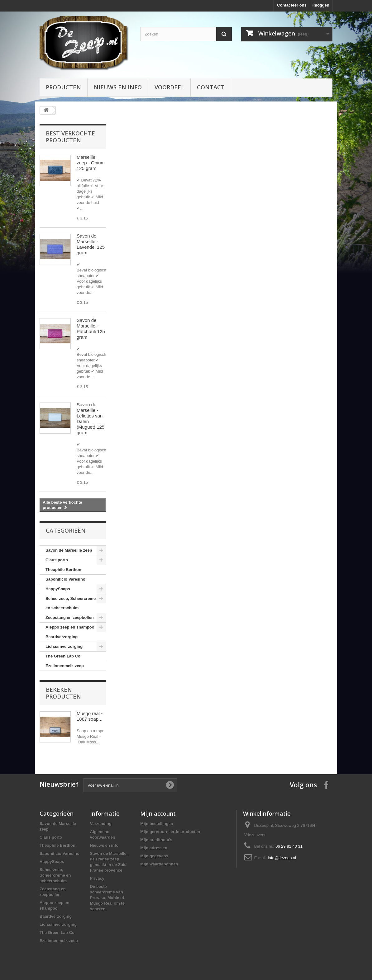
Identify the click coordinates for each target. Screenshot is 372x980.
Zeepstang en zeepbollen (70, 617)
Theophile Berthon (63, 570)
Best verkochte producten (70, 137)
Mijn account (158, 813)
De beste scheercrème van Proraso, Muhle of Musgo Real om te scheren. (107, 898)
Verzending (101, 824)
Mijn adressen (154, 848)
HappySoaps (58, 589)
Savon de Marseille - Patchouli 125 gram (91, 329)
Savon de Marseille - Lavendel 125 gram (91, 244)
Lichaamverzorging (64, 646)
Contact (211, 87)
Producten (63, 87)
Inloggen (321, 5)
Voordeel (169, 87)
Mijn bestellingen (157, 824)
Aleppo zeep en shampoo (70, 627)
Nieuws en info (118, 87)
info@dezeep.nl (282, 858)
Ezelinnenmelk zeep (65, 666)
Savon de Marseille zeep (69, 550)
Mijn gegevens (154, 856)
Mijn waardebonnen (159, 864)
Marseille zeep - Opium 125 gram (91, 163)
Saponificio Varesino (65, 579)
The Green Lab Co (63, 656)
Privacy (97, 878)
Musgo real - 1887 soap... (90, 716)
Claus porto (57, 560)
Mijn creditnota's (156, 840)
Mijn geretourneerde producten (170, 832)
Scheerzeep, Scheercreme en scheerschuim (71, 603)
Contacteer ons (292, 5)
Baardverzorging (62, 637)
